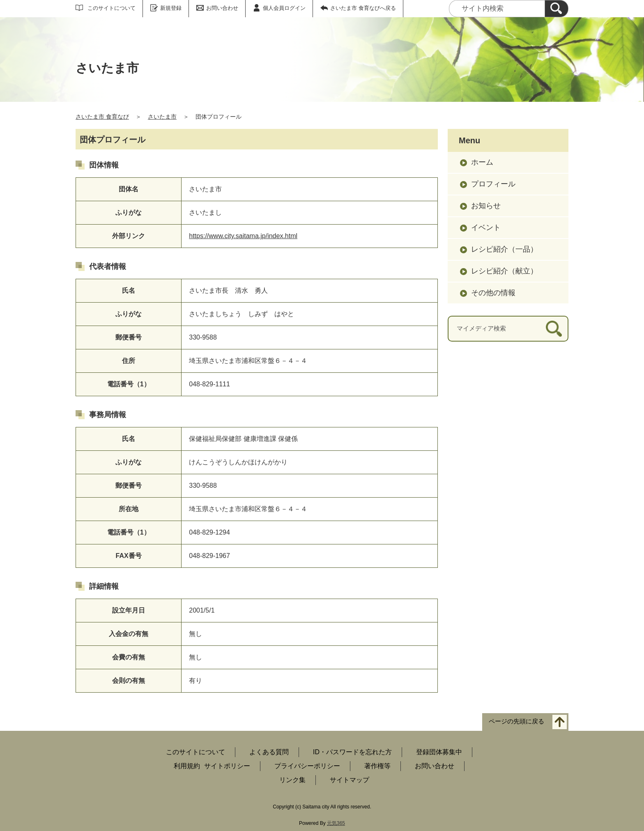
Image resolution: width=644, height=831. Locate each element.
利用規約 (187, 766)
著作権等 (377, 766)
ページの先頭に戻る (516, 722)
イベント (486, 227)
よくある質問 (269, 752)
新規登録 (171, 8)
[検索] (557, 9)
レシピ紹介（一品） (504, 249)
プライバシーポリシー (307, 766)
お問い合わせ (222, 8)
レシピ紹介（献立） (504, 271)
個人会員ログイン (284, 8)
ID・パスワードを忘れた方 (352, 752)
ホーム (482, 162)
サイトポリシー (227, 766)
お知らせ (486, 206)
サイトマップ (350, 780)
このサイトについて (112, 8)
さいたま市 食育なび (102, 117)
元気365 (336, 823)
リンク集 (292, 780)
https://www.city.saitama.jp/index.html (243, 236)
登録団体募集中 (439, 752)
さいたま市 (162, 117)
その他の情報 (493, 293)
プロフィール (493, 184)
